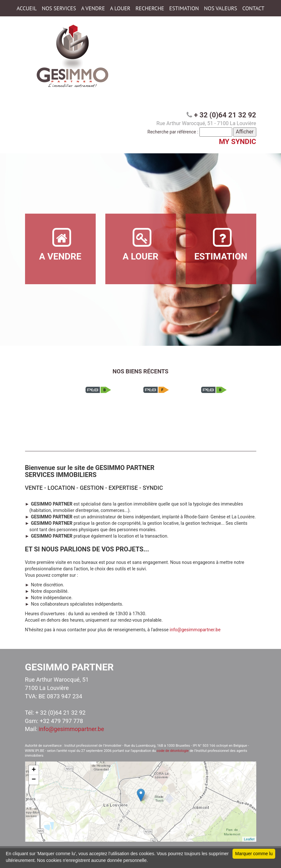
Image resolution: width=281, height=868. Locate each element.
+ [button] (34, 770)
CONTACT (253, 8)
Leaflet (249, 839)
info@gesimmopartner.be (195, 630)
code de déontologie (173, 751)
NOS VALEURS (220, 8)
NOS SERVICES (59, 8)
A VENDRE (93, 8)
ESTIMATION (184, 8)
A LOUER (120, 8)
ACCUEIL (27, 8)
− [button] (34, 780)
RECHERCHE (150, 8)
